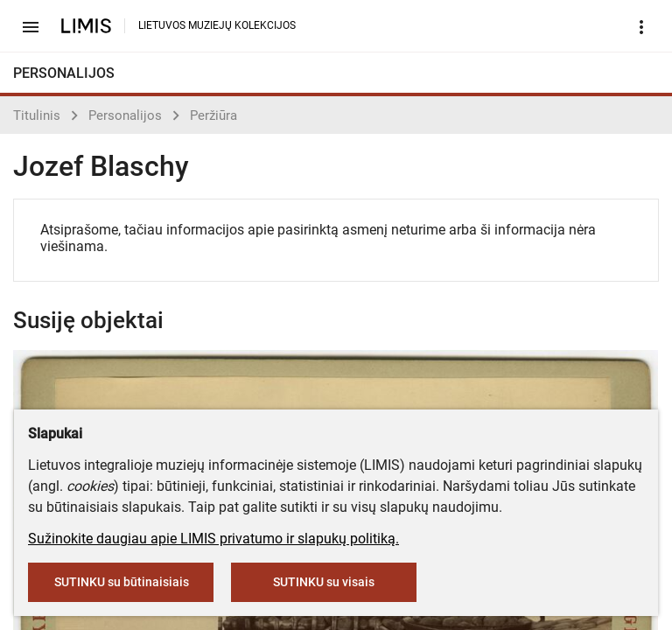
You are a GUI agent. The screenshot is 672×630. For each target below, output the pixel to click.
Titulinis (37, 115)
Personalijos (125, 115)
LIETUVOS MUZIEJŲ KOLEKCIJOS (217, 25)
